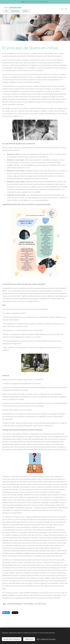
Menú (66, 9)
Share (6, 613)
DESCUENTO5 (44, 2)
